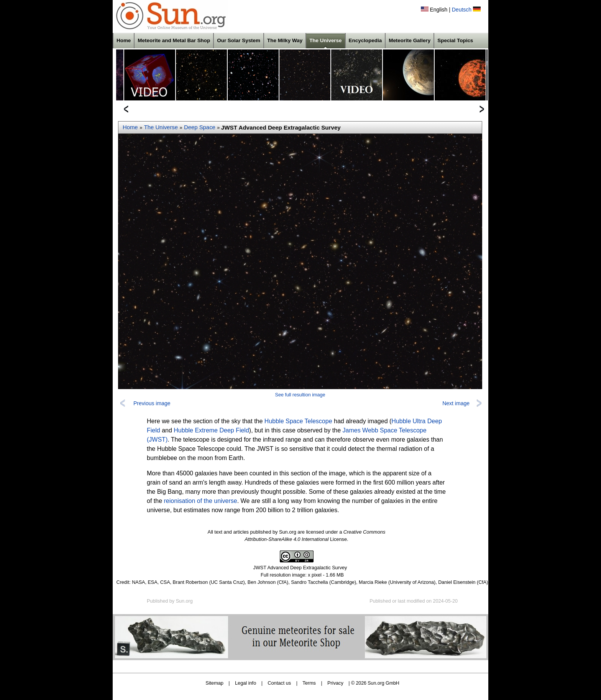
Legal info (245, 683)
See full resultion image (300, 395)
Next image (456, 403)
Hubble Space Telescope (298, 421)
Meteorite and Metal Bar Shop (174, 40)
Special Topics (455, 40)
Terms (309, 683)
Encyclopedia (365, 40)
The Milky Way (285, 40)
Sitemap (214, 683)
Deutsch (462, 10)
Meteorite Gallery (410, 40)
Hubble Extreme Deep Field (211, 430)
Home (124, 40)
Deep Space (200, 127)
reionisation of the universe (200, 501)
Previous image (152, 403)
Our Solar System (239, 40)
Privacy (335, 683)
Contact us (279, 683)
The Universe (325, 40)
